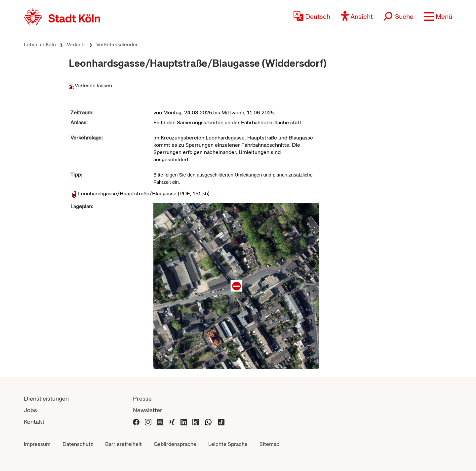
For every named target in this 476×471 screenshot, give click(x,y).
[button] (438, 17)
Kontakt (34, 422)
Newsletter (148, 410)
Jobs (30, 410)
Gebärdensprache (175, 444)
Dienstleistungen (46, 398)
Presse (142, 398)
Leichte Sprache (228, 444)
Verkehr (76, 44)
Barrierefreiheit (123, 444)
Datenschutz (78, 444)
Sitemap (269, 444)
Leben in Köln (40, 44)
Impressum (37, 444)
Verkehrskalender (117, 44)
